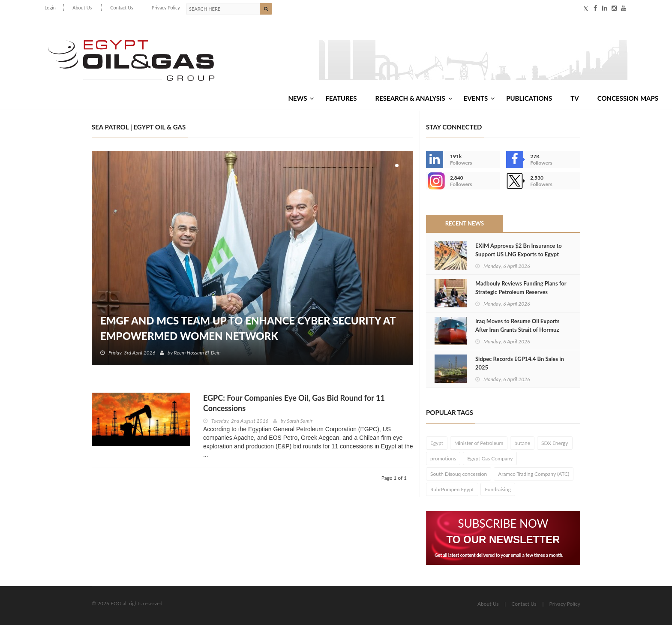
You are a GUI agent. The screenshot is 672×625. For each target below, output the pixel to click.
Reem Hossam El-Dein (198, 353)
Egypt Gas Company (490, 458)
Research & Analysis (414, 98)
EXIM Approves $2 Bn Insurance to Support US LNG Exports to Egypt (519, 250)
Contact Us (122, 8)
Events (479, 98)
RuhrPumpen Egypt (452, 489)
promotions (443, 458)
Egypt (437, 443)
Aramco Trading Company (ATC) (534, 474)
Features (341, 98)
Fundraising (498, 489)
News (301, 98)
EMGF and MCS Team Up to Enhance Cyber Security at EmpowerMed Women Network (248, 328)
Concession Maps (628, 98)
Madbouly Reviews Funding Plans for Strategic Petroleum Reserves (521, 288)
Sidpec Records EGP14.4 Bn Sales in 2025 (520, 363)
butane (522, 443)
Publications (529, 98)
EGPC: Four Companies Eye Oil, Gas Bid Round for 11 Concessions (294, 403)
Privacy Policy (166, 8)
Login (50, 8)
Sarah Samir (300, 421)
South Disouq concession (459, 474)
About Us (82, 8)
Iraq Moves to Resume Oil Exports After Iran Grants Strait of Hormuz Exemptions (517, 330)
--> (435, 181)
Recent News (465, 223)
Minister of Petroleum (479, 443)
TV (574, 98)
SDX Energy (555, 443)
